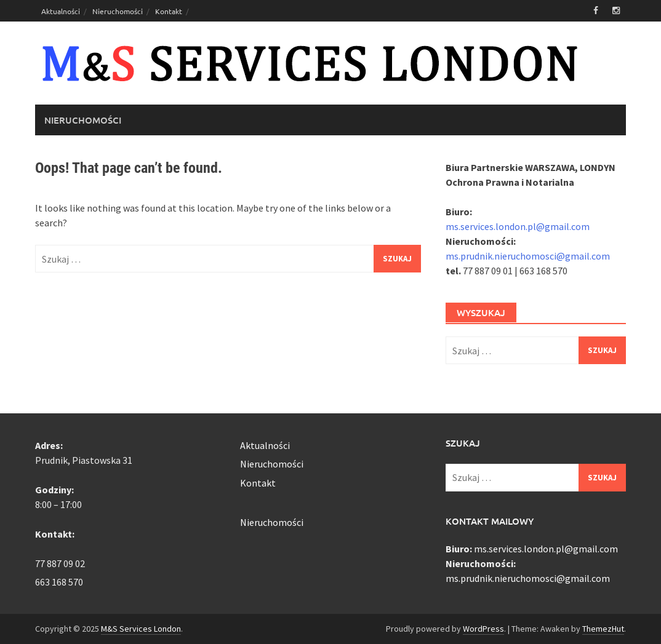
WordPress (483, 629)
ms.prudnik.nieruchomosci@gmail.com (528, 256)
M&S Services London (141, 629)
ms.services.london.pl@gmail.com (518, 226)
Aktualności (61, 11)
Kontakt (169, 11)
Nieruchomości (118, 11)
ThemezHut (603, 629)
